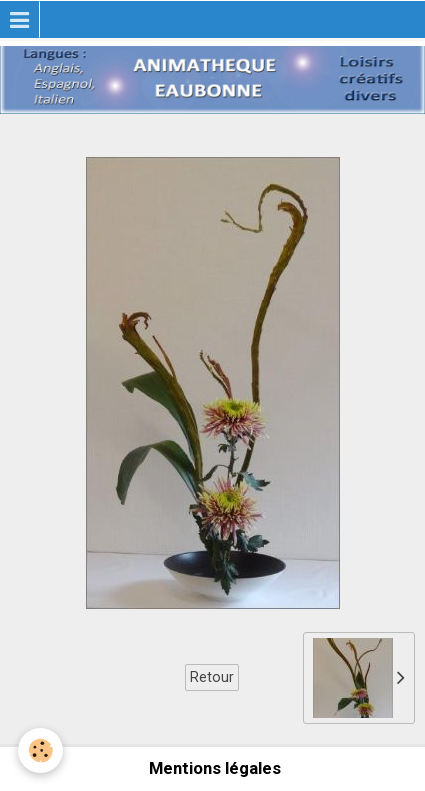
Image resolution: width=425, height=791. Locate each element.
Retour (212, 677)
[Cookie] (40, 750)
